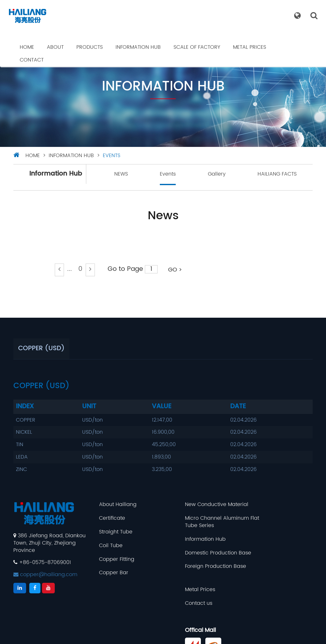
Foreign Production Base (198, 567)
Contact (32, 60)
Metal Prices (250, 47)
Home (27, 47)
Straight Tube (107, 532)
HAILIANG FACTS (277, 174)
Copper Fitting (108, 559)
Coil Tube (103, 546)
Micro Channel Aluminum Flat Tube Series (200, 522)
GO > (175, 270)
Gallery (217, 174)
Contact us (259, 519)
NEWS (121, 174)
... (70, 269)
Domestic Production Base (201, 553)
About (55, 47)
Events (112, 156)
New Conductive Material (199, 505)
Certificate (104, 519)
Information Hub (138, 47)
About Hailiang (110, 505)
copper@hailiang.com (45, 575)
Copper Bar (105, 573)
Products (90, 47)
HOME (33, 156)
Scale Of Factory (197, 47)
